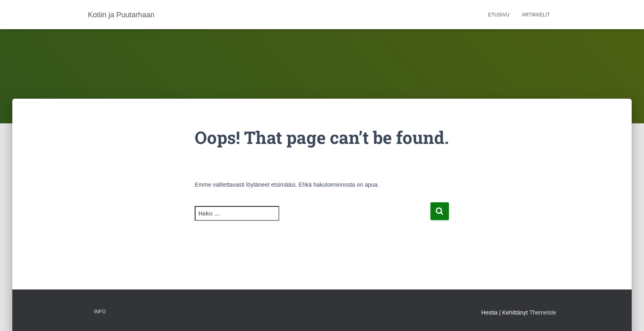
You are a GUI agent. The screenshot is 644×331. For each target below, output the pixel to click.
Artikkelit (536, 15)
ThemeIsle (543, 312)
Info (100, 312)
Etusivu (499, 15)
